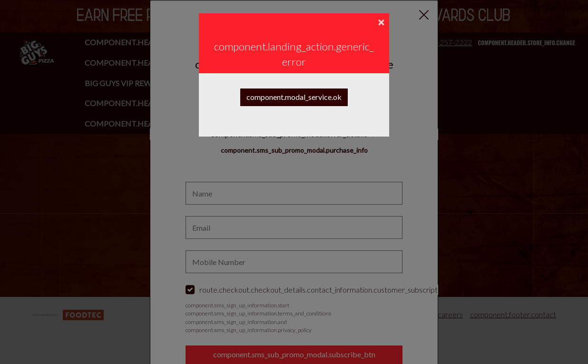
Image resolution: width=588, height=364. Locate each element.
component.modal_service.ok (294, 97)
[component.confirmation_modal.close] (381, 23)
